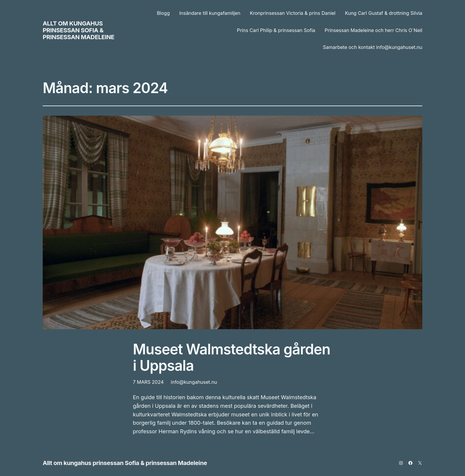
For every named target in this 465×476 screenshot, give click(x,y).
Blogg (163, 13)
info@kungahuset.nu (194, 382)
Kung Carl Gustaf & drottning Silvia (384, 13)
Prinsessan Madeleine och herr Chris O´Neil (374, 30)
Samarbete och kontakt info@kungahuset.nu (373, 47)
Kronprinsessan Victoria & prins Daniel (293, 13)
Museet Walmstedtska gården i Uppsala (232, 357)
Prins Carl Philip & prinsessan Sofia (276, 30)
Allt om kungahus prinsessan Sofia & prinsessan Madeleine (79, 30)
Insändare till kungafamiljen (210, 13)
